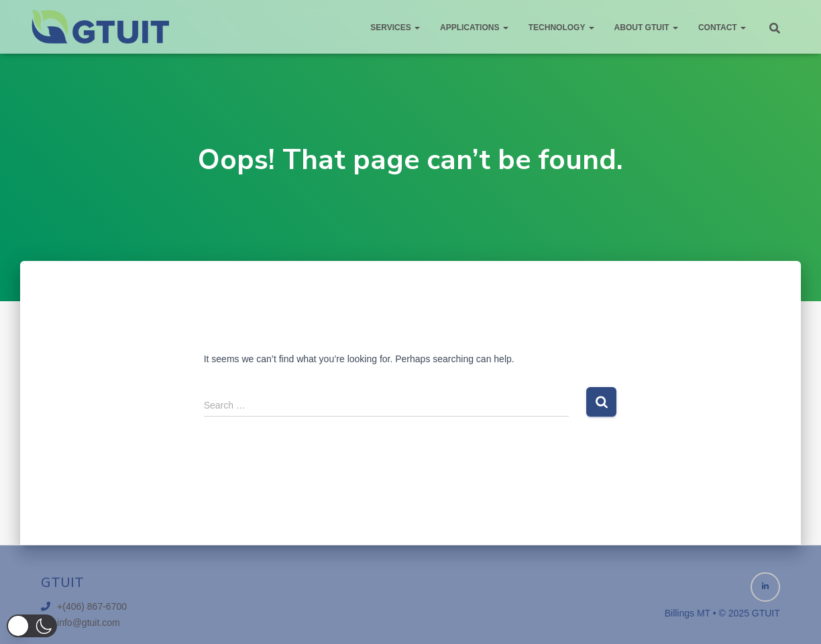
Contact (722, 28)
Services (395, 28)
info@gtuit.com (89, 623)
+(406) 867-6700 (92, 606)
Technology (561, 28)
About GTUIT (646, 28)
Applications (474, 28)
